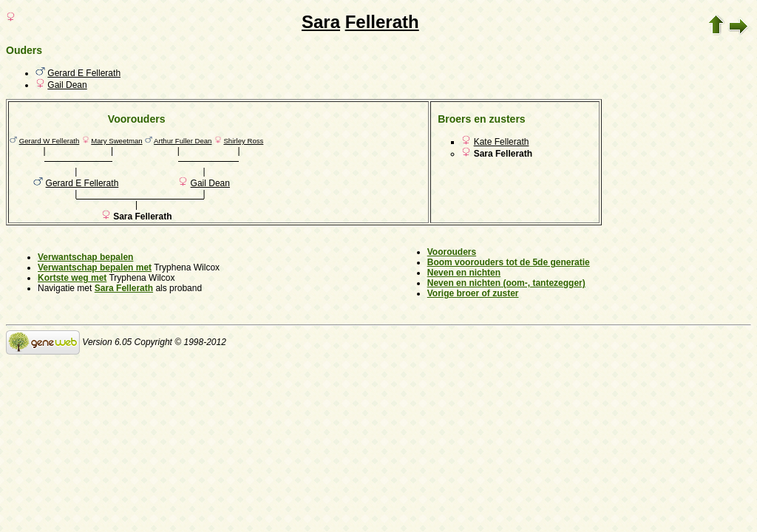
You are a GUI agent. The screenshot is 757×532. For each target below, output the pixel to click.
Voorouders (452, 252)
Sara (321, 22)
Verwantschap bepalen (85, 257)
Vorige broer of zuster (473, 293)
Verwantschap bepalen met (95, 267)
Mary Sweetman (116, 141)
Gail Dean (67, 85)
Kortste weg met (72, 278)
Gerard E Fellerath (84, 73)
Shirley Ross (243, 141)
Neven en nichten (464, 273)
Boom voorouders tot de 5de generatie (509, 262)
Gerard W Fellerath (50, 141)
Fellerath (382, 22)
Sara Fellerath (124, 288)
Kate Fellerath (502, 142)
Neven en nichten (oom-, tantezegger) (506, 283)
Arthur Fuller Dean (183, 141)
